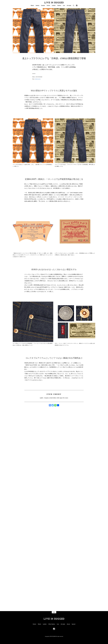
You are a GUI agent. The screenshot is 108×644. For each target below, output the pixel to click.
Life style (69, 5)
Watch (32, 5)
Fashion (59, 5)
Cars (64, 5)
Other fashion (52, 624)
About (68, 624)
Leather (54, 5)
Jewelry (37, 5)
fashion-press (38, 79)
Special (73, 624)
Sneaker (43, 5)
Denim (48, 5)
